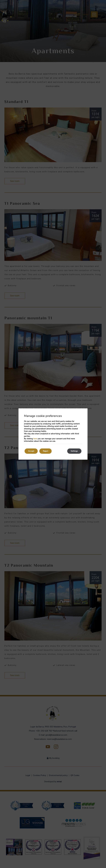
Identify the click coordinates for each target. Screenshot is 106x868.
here (35, 439)
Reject (47, 451)
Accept (32, 451)
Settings (74, 451)
